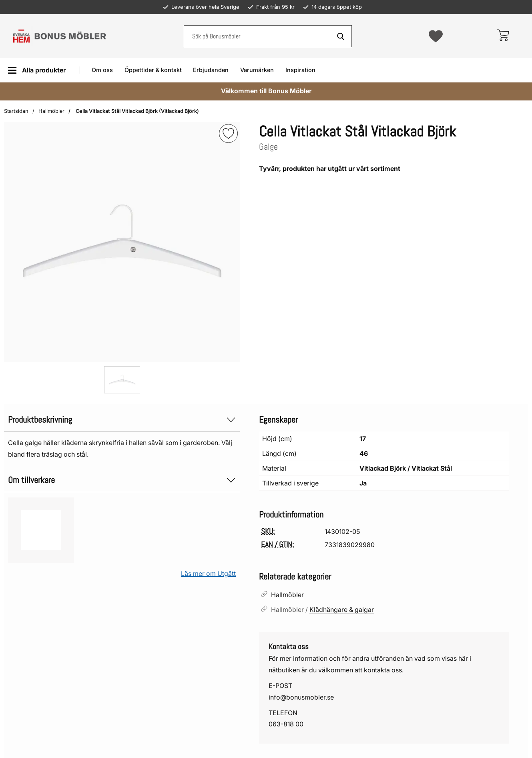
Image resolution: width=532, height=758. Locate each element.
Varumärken (257, 70)
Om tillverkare (122, 480)
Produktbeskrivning (122, 420)
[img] (228, 133)
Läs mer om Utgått (208, 574)
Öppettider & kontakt (153, 70)
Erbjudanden (211, 70)
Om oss (102, 70)
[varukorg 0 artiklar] (503, 36)
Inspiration (300, 70)
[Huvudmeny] (37, 70)
